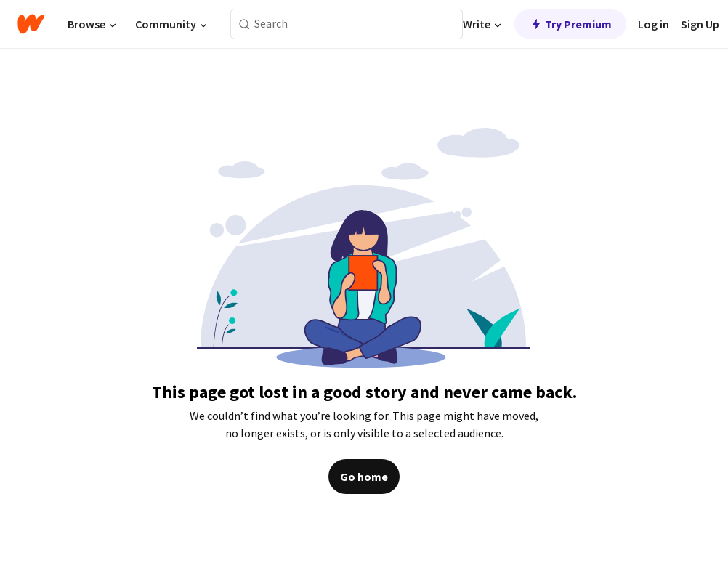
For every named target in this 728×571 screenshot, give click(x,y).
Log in (654, 24)
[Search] (244, 24)
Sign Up (700, 24)
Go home (364, 477)
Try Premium (570, 24)
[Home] (31, 24)
